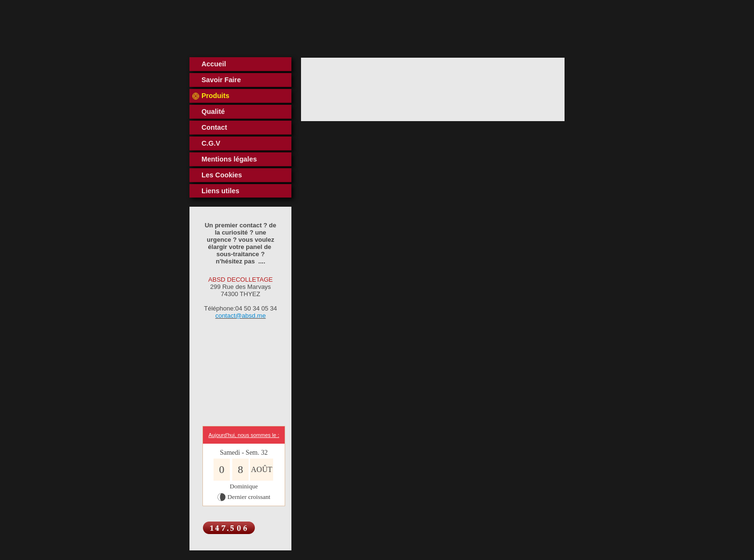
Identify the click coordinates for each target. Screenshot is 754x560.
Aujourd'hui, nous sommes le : (244, 435)
